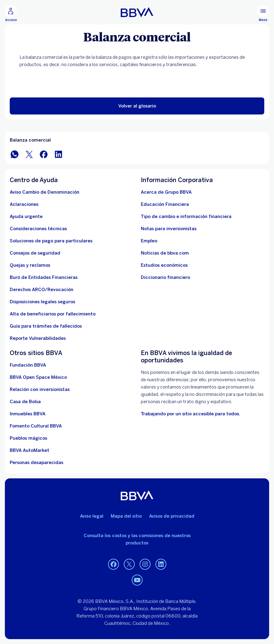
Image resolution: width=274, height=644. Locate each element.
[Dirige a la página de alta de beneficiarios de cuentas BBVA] (53, 314)
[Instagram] (145, 564)
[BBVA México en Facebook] (44, 154)
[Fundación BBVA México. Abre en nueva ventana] (28, 365)
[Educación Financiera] (165, 204)
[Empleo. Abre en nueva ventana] (149, 241)
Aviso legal (92, 516)
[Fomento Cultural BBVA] (36, 426)
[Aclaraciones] (24, 204)
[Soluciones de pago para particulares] (51, 241)
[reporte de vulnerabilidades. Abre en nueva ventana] (38, 338)
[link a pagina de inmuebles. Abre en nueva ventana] (28, 414)
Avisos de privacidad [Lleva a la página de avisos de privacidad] (172, 516)
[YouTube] (137, 580)
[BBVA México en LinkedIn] (58, 154)
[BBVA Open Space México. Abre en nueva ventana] (38, 377)
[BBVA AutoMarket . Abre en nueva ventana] (29, 450)
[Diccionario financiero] (165, 277)
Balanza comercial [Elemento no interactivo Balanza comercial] (30, 140)
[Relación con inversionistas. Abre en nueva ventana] (40, 389)
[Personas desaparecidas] (36, 463)
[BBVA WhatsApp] (15, 154)
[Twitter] (129, 564)
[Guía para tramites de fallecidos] (46, 326)
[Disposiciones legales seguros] (42, 302)
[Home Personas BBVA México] (137, 12)
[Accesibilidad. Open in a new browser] (191, 414)
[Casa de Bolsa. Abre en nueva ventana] (25, 402)
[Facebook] (113, 564)
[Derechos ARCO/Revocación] (42, 290)
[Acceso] (11, 13)
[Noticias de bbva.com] (165, 253)
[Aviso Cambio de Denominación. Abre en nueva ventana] (45, 192)
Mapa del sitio (126, 516)
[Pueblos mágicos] (28, 438)
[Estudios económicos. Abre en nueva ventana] (164, 265)
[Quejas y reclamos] (30, 265)
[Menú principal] (263, 13)
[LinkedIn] (161, 564)
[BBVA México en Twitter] (29, 154)
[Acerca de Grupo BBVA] (166, 192)
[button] (137, 106)
